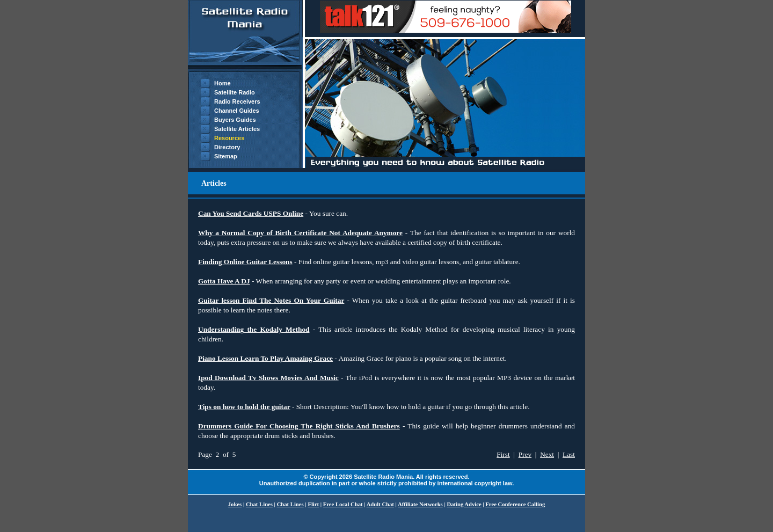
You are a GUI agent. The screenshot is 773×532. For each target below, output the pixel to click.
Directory (227, 147)
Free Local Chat (343, 504)
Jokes (235, 504)
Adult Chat (380, 504)
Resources (229, 138)
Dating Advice (464, 504)
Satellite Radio (235, 92)
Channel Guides (237, 111)
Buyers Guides (235, 120)
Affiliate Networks (420, 504)
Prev (525, 454)
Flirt (313, 504)
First (503, 454)
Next (547, 454)
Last (569, 454)
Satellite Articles (237, 129)
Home (223, 83)
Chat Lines (259, 504)
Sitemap (226, 156)
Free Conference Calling (515, 504)
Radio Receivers (237, 101)
